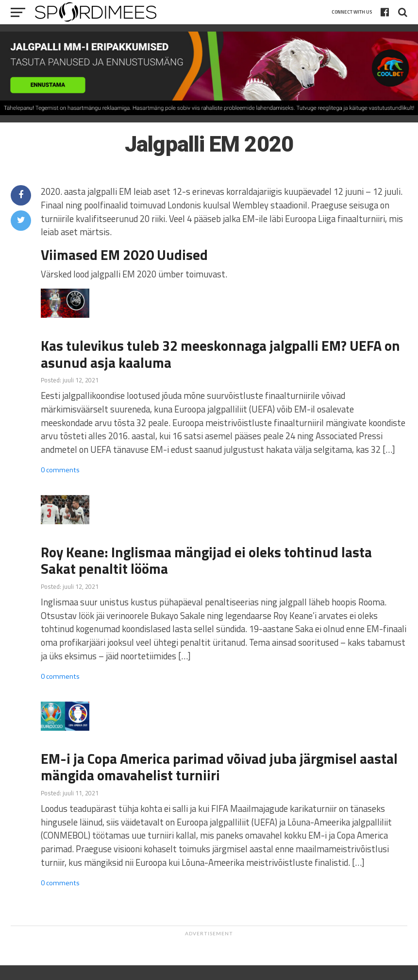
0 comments (60, 470)
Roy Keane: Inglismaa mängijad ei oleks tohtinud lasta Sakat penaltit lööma (206, 560)
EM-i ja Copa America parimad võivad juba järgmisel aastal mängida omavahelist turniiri (219, 767)
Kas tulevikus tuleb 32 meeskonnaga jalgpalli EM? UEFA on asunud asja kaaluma (220, 354)
